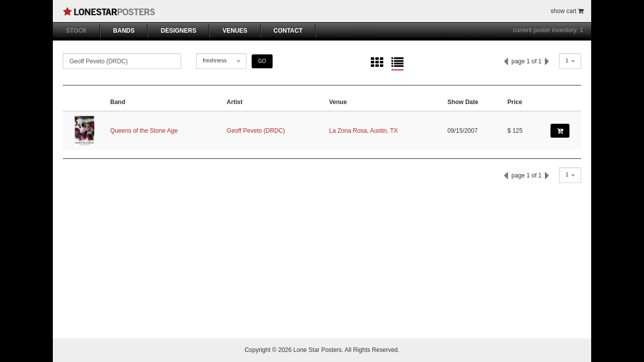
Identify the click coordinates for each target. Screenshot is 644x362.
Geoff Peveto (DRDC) (256, 131)
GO (262, 61)
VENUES (235, 31)
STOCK (76, 31)
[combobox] (221, 61)
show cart (567, 11)
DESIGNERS (178, 31)
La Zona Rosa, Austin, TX (364, 131)
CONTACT (288, 31)
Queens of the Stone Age (144, 131)
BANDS (124, 31)
